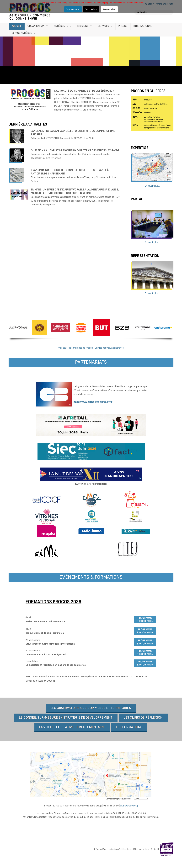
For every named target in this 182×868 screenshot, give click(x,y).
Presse (123, 26)
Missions (83, 26)
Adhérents (61, 26)
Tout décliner (91, 9)
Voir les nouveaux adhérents (109, 348)
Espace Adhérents (23, 33)
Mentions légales (142, 850)
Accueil (16, 26)
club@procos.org (129, 806)
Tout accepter (73, 9)
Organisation (36, 26)
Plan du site (128, 850)
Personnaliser (109, 9)
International (142, 26)
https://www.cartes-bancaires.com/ (93, 402)
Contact (154, 850)
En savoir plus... (152, 186)
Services (103, 26)
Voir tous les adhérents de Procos (76, 348)
